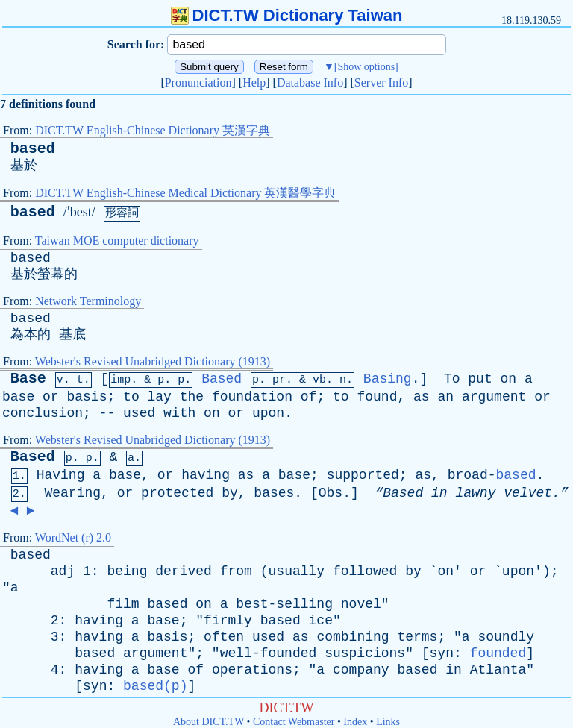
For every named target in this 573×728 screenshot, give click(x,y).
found (377, 397)
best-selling (284, 604)
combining (353, 637)
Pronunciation (198, 82)
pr (279, 380)
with (179, 413)
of (309, 397)
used (139, 413)
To (452, 379)
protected (177, 493)
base (18, 397)
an (445, 397)
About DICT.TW (209, 722)
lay (160, 397)
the (192, 397)
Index (355, 722)
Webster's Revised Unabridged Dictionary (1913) (153, 361)
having (206, 475)
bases (274, 493)
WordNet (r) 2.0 (73, 537)
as (422, 397)
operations (252, 670)
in (439, 493)
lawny (475, 493)
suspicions (365, 653)
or (51, 397)
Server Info (381, 82)
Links (388, 722)
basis (87, 397)
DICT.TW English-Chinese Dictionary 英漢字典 (153, 130)
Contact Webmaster (294, 722)
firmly (228, 621)
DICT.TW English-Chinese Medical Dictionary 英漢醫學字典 (185, 193)
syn (442, 653)
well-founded (269, 653)
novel (361, 604)
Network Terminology (88, 301)
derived (184, 571)
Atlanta (498, 670)
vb (319, 380)
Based (222, 379)
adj (63, 571)
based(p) (155, 686)
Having (61, 475)
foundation (252, 397)
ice (321, 621)
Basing (388, 379)
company (361, 670)
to (131, 397)
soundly (506, 637)
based (33, 149)
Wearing (72, 493)
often (224, 637)
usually (297, 571)
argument (494, 397)
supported (363, 475)
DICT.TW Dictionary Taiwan (287, 15)
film (123, 604)
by (230, 493)
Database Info (310, 82)
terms (417, 637)
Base (28, 379)
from (236, 571)
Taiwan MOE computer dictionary (117, 241)
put (480, 379)
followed (365, 571)
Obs (331, 493)
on (509, 379)
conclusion (43, 413)
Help (254, 82)
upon (268, 413)
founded (498, 653)
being (127, 571)
